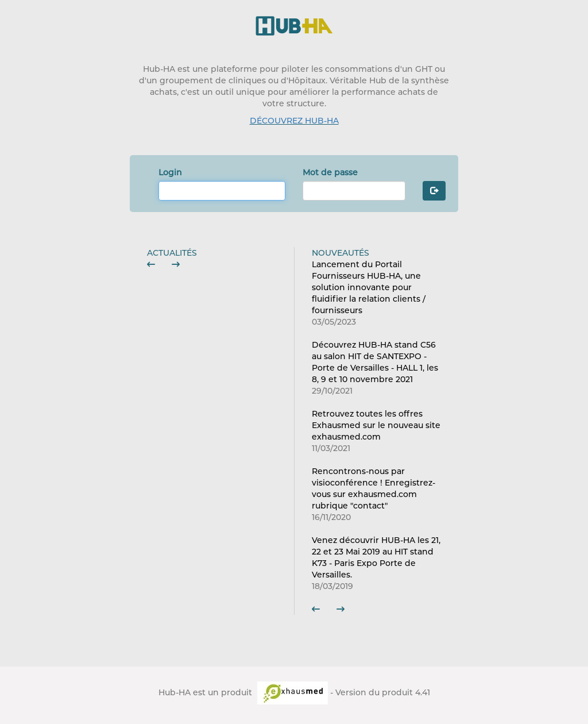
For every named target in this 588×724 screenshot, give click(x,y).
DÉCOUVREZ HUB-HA (294, 121)
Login (170, 172)
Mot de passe (330, 172)
